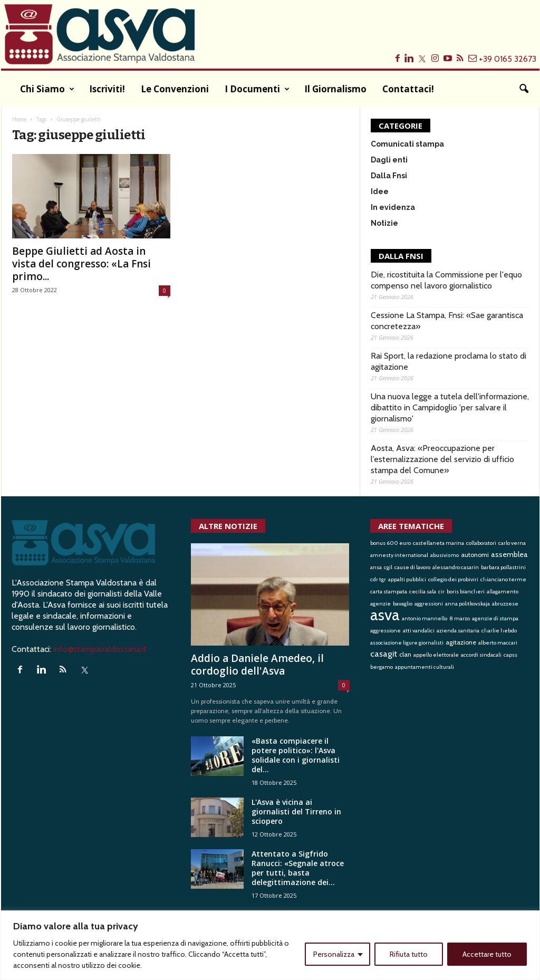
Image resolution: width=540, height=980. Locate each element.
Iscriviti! (107, 89)
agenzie (380, 604)
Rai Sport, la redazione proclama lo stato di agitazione (449, 361)
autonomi (475, 555)
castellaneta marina (438, 543)
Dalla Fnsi (389, 176)
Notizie (384, 223)
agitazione (461, 642)
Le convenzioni (175, 89)
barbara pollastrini (503, 567)
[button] (524, 89)
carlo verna (512, 543)
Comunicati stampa (407, 144)
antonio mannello (425, 618)
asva (385, 615)
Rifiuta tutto (409, 954)
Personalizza (334, 954)
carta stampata (389, 592)
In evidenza (393, 207)
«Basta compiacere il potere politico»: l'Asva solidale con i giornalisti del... (296, 755)
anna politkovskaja (467, 604)
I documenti (257, 89)
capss (510, 655)
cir (441, 592)
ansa (376, 567)
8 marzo (460, 618)
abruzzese (505, 604)
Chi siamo (47, 89)
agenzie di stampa (495, 618)
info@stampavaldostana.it (100, 649)
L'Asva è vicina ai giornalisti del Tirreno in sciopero (296, 811)
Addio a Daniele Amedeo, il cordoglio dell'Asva (257, 665)
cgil (388, 567)
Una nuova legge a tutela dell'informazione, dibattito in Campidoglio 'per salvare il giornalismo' (450, 407)
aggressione (385, 631)
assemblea (509, 554)
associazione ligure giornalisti (407, 643)
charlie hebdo (499, 631)
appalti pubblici (407, 579)
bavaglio (403, 604)
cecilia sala (423, 592)
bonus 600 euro (390, 543)
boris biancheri (466, 592)
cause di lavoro (412, 567)
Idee (380, 191)
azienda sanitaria (458, 631)
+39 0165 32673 (508, 59)
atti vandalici (419, 631)
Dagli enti (389, 160)
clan (405, 654)
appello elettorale (436, 655)
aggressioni (429, 604)
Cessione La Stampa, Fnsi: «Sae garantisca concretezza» (447, 321)
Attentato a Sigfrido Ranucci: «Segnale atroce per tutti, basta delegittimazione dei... (298, 868)
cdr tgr (378, 579)
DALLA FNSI (401, 256)
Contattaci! (408, 89)
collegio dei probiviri (453, 579)
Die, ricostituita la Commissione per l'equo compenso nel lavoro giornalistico (446, 280)
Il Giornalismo (335, 89)
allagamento (503, 592)
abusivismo (445, 555)
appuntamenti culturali (425, 667)
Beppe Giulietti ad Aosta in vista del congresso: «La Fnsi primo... (81, 264)
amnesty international (399, 555)
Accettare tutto (487, 954)
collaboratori (481, 543)
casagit (384, 654)
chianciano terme (503, 579)
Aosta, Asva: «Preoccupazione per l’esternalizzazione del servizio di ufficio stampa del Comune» (442, 459)
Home (19, 119)
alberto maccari (498, 643)
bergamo (382, 667)
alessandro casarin (456, 567)
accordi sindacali (481, 655)
